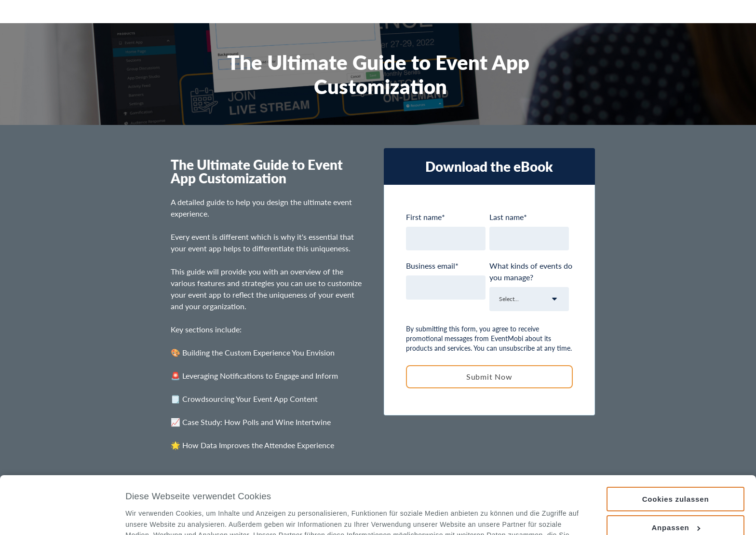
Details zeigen (148, 516)
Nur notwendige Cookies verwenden (675, 506)
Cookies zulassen (676, 445)
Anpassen (676, 473)
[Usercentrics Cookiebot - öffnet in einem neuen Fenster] (62, 516)
